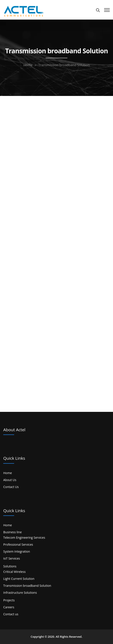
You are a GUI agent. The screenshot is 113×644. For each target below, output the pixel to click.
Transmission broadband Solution (27, 586)
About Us (10, 480)
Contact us (11, 614)
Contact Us (11, 487)
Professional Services (18, 544)
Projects (9, 600)
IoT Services (12, 558)
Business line (12, 532)
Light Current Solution (19, 579)
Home (28, 65)
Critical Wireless (14, 572)
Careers (9, 607)
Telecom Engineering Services (24, 538)
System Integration (17, 551)
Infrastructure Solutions (20, 593)
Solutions (10, 566)
